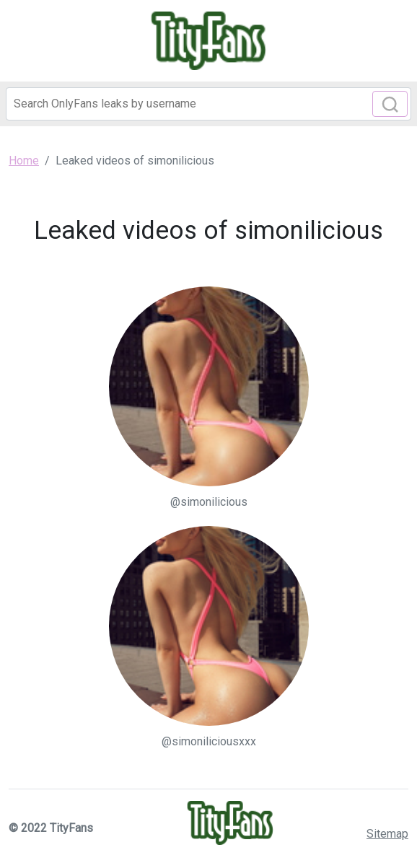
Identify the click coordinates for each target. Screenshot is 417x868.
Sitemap (387, 834)
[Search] (208, 104)
